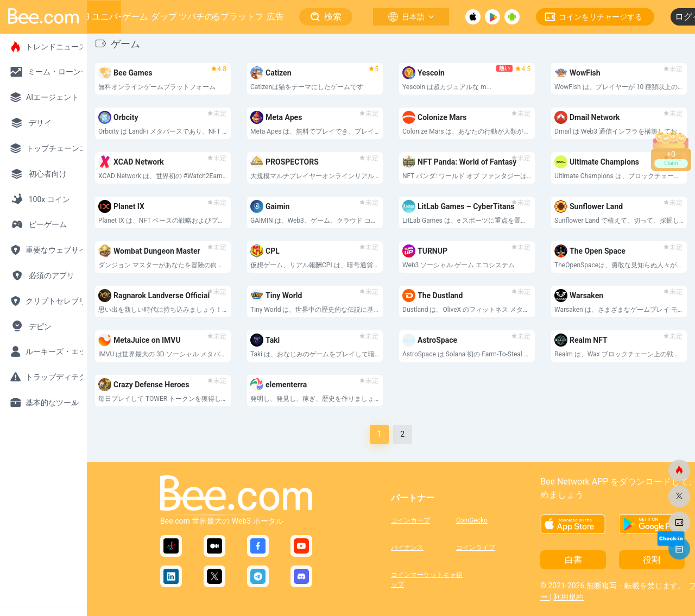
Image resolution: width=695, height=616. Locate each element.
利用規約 (568, 597)
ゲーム (135, 17)
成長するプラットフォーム (238, 17)
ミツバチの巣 (196, 17)
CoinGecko (472, 520)
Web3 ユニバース (102, 17)
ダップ (164, 17)
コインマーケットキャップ (424, 579)
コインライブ (476, 548)
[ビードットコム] (679, 470)
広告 (275, 17)
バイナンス (407, 548)
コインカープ (410, 520)
